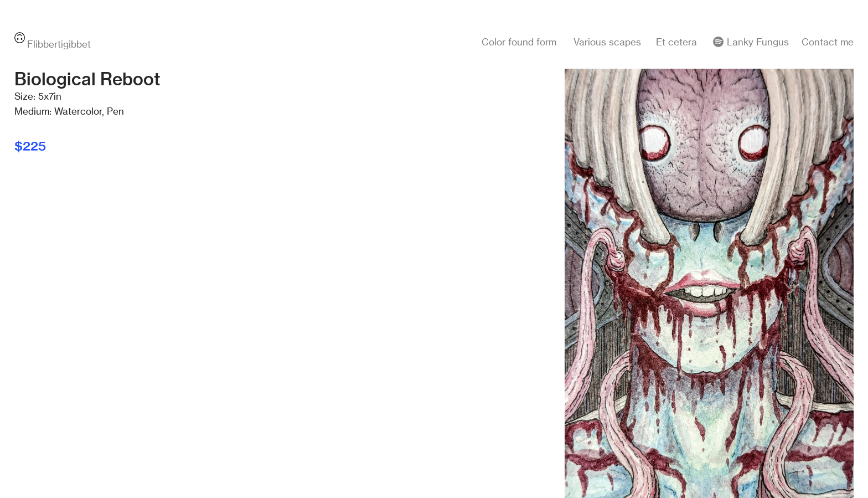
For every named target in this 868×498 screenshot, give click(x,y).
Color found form (519, 42)
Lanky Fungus (757, 42)
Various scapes (607, 42)
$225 (30, 146)
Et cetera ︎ (690, 42)
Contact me (828, 42)
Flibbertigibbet (53, 44)
